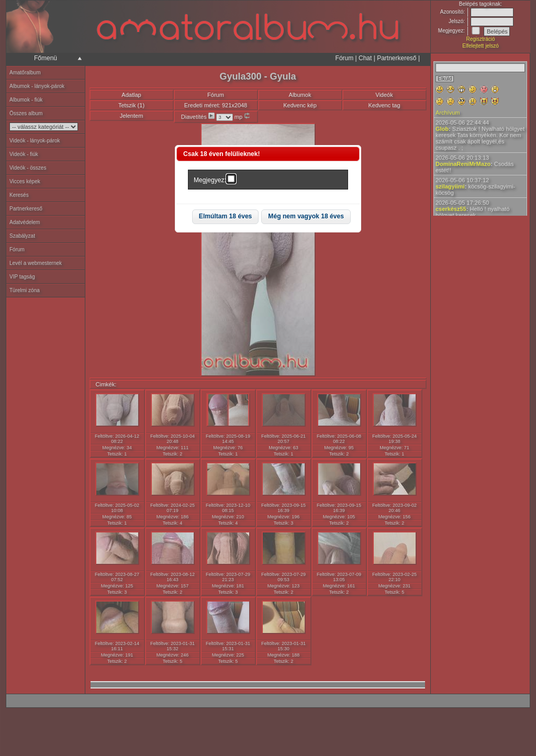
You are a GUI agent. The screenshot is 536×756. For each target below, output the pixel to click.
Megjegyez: (210, 180)
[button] (226, 217)
